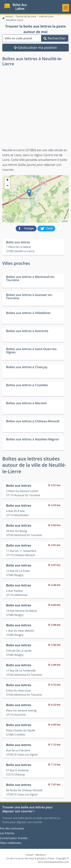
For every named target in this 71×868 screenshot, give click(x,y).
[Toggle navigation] (66, 8)
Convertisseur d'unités (14, 838)
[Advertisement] (35, 110)
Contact (30, 855)
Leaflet (65, 221)
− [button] (7, 186)
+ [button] (7, 180)
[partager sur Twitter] (46, 228)
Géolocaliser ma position (35, 47)
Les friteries (7, 833)
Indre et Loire (12, 155)
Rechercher (55, 38)
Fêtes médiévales (11, 843)
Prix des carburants (12, 828)
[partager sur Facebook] (27, 228)
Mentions (41, 855)
